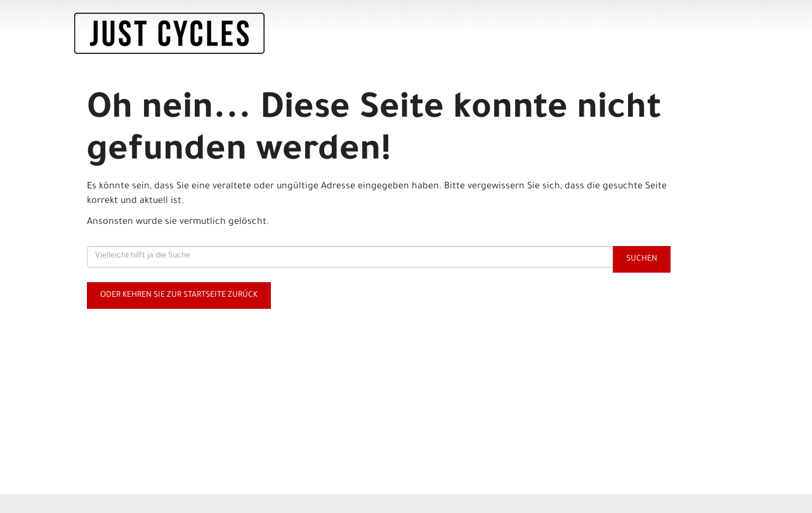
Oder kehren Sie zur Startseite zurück (179, 295)
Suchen (642, 259)
